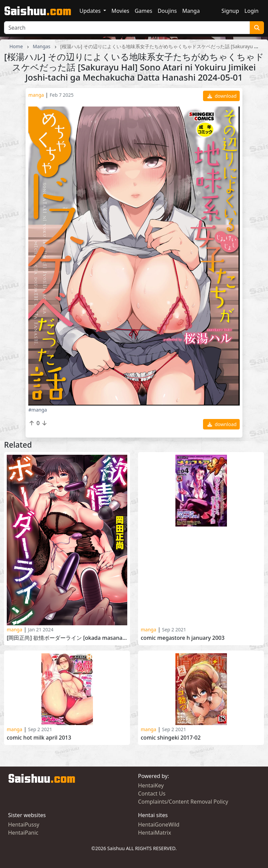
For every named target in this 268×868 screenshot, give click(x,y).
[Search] (127, 28)
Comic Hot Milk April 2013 (39, 738)
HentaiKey (151, 785)
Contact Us (152, 794)
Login (252, 11)
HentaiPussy (24, 825)
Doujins (167, 11)
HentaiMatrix (155, 833)
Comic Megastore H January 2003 (183, 638)
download (222, 96)
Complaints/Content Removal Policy (183, 802)
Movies (120, 11)
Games (143, 11)
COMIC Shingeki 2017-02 (171, 738)
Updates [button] (91, 11)
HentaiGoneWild (159, 825)
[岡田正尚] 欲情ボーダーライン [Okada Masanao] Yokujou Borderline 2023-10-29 (67, 638)
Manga (191, 11)
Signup (230, 11)
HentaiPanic (23, 833)
